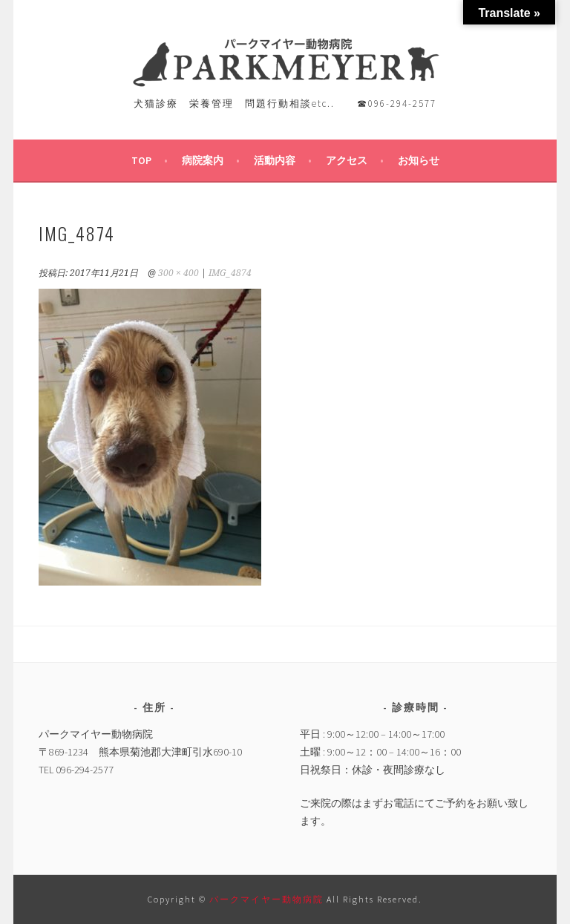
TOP (141, 160)
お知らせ (419, 160)
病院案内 (203, 160)
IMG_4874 (230, 273)
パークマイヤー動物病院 (268, 899)
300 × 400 (178, 273)
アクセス (347, 160)
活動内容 (275, 160)
